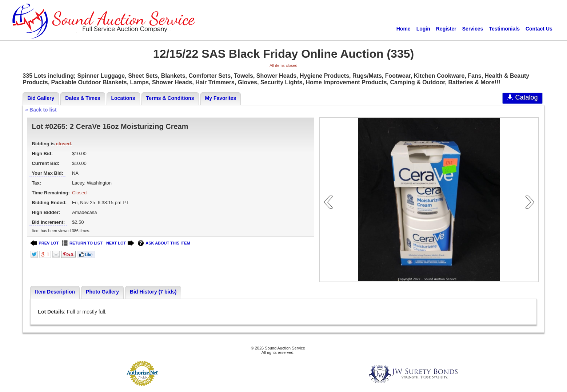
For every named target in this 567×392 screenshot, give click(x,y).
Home (404, 29)
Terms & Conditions (170, 98)
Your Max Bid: (47, 173)
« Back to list (41, 110)
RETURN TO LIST (82, 243)
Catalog (522, 97)
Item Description (55, 292)
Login (423, 29)
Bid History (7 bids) (153, 292)
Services (473, 29)
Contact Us (539, 29)
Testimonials (504, 29)
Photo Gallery (102, 292)
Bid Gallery (41, 98)
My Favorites (221, 98)
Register (446, 29)
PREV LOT (44, 243)
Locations (123, 98)
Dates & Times (83, 98)
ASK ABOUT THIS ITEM (164, 243)
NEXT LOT (120, 243)
